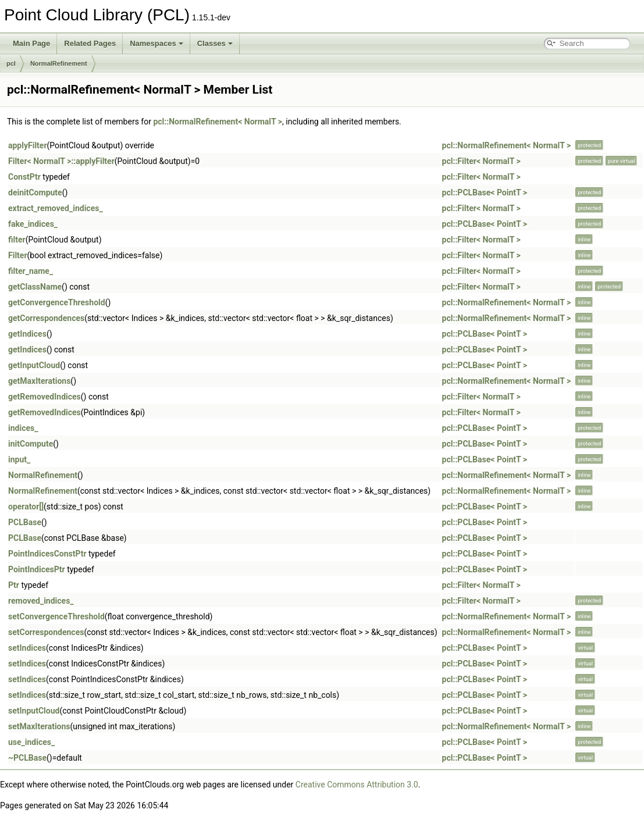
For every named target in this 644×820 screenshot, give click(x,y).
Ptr (14, 585)
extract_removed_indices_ (56, 208)
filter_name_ (31, 271)
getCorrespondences (46, 318)
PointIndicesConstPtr (47, 554)
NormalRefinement (59, 63)
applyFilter (28, 145)
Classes (215, 43)
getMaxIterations (39, 381)
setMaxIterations (39, 726)
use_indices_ (31, 742)
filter (17, 240)
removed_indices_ (41, 601)
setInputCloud (34, 711)
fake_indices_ (33, 224)
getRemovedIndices (45, 397)
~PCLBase (27, 758)
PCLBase (25, 522)
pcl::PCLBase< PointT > (485, 192)
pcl (11, 63)
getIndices (27, 334)
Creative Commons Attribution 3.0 (357, 785)
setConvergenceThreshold (56, 616)
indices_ (23, 428)
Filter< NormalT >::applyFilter (61, 161)
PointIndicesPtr (37, 569)
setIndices (27, 648)
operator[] (26, 507)
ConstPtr (24, 177)
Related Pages (90, 43)
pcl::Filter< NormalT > (481, 161)
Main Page (31, 43)
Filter (18, 255)
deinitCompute (35, 192)
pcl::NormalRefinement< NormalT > (218, 122)
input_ (19, 459)
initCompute (31, 444)
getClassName (35, 287)
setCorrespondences (46, 632)
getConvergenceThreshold (57, 302)
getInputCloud (34, 365)
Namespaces (156, 43)
